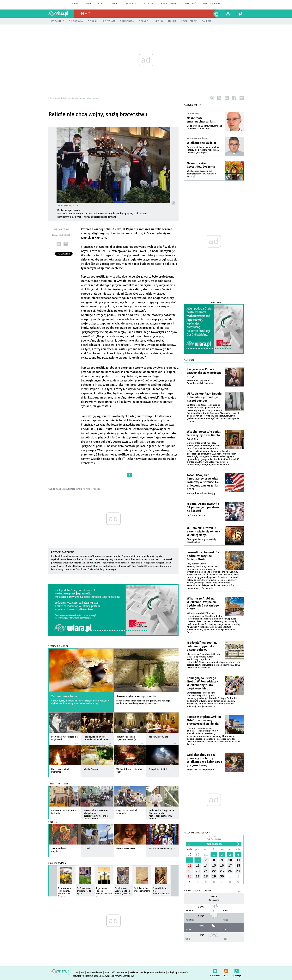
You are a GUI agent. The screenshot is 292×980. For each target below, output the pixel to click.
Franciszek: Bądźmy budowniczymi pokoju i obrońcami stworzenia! (127, 559)
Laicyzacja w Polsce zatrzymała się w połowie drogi (204, 373)
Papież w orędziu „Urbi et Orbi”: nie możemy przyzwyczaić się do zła (204, 720)
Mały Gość (191, 4)
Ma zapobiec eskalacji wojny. (201, 493)
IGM (82, 973)
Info (85, 14)
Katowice (214, 900)
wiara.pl (61, 14)
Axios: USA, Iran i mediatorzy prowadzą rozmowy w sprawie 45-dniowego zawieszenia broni (203, 482)
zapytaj (114, 4)
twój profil (228, 14)
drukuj (66, 244)
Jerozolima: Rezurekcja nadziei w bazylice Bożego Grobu (203, 556)
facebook (234, 98)
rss (219, 98)
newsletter (227, 98)
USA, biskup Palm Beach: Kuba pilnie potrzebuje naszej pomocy (204, 397)
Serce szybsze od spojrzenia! (136, 696)
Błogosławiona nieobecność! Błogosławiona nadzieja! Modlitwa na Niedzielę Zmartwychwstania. (143, 702)
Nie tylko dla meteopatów (198, 891)
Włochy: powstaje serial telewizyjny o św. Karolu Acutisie (204, 435)
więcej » (77, 741)
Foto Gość (122, 973)
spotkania (131, 4)
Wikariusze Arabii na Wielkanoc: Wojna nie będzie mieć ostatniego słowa (203, 604)
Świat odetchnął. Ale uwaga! (102, 569)
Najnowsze (190, 360)
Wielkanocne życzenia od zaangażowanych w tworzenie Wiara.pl (202, 174)
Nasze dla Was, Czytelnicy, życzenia (201, 165)
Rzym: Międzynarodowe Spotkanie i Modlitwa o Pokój (122, 563)
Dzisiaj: (214, 839)
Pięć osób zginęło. (196, 515)
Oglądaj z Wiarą (57, 863)
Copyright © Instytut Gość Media (89, 976)
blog (88, 4)
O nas (76, 973)
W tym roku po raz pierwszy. (201, 770)
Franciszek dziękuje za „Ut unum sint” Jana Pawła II (120, 566)
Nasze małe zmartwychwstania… (201, 120)
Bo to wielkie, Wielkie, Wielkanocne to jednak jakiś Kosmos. (204, 127)
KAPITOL (87, 489)
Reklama (134, 973)
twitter (242, 98)
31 (206, 855)
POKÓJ (96, 489)
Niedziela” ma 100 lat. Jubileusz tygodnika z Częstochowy (202, 646)
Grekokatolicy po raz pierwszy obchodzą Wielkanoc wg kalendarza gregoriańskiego (204, 760)
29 (190, 855)
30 (198, 855)
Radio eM (149, 4)
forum (75, 4)
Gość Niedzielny (169, 4)
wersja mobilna (212, 4)
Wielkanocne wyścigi (201, 143)
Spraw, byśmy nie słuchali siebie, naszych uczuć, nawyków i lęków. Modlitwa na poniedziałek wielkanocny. (80, 702)
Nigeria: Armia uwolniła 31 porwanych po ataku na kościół (203, 507)
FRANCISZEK (75, 489)
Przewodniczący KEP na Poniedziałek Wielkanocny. (200, 382)
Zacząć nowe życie (64, 696)
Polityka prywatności (178, 973)
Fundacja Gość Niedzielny (153, 973)
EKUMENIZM (61, 489)
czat (101, 4)
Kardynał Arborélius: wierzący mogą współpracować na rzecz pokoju (85, 556)
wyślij (59, 244)
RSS (226, 970)
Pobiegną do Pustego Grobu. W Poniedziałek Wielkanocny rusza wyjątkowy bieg (202, 683)
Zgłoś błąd (237, 970)
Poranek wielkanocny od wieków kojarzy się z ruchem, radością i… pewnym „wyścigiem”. (203, 150)
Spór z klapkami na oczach (79, 566)
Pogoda (214, 897)
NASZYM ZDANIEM (193, 105)
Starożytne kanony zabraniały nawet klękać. (201, 541)
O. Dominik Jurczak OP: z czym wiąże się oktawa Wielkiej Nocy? (203, 531)
